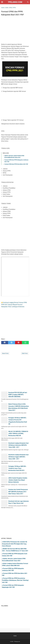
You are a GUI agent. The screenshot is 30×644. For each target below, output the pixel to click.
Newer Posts (5, 353)
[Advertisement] (15, 30)
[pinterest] (18, 343)
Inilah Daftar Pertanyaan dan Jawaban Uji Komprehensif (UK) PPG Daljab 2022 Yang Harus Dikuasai (15, 544)
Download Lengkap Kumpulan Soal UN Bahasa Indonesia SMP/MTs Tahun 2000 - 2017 (18, 445)
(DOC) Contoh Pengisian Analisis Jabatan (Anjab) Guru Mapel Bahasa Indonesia (18, 480)
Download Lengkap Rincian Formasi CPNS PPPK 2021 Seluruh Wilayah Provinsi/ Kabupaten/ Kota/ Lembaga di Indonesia (14, 305)
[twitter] (12, 343)
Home (15, 636)
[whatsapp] (25, 343)
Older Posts (25, 353)
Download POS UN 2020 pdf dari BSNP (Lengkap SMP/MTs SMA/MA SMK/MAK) (18, 395)
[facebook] (5, 343)
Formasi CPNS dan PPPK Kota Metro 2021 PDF (16, 164)
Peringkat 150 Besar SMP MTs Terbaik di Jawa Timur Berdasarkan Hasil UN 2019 (17, 468)
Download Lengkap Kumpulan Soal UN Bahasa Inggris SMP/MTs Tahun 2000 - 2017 (18, 457)
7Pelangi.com (15, 2)
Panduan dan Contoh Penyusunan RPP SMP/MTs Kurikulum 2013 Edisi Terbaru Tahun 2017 (18, 492)
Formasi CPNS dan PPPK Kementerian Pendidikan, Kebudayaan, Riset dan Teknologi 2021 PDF (15, 580)
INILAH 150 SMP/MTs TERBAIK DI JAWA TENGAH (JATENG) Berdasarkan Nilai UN (18, 434)
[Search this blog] (28, 2)
